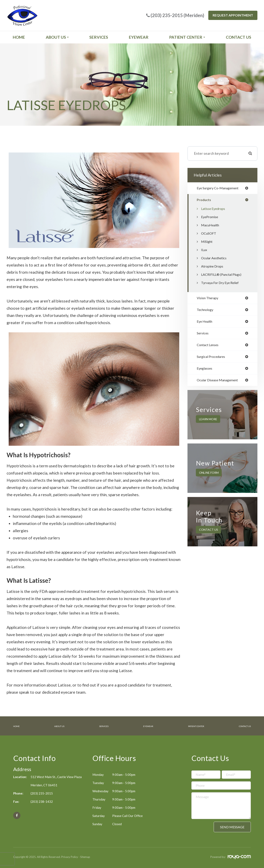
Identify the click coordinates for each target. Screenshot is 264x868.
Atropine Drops (214, 267)
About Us (58, 726)
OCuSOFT (209, 234)
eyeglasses (206, 371)
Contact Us (239, 37)
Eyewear (139, 37)
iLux (204, 250)
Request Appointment (233, 15)
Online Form (209, 476)
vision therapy (209, 299)
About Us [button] (57, 37)
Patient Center (191, 726)
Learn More (208, 422)
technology (206, 311)
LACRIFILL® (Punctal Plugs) (223, 275)
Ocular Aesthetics (216, 259)
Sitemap (85, 856)
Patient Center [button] (187, 37)
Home (19, 37)
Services (99, 37)
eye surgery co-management (221, 188)
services (204, 335)
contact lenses (209, 347)
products (204, 200)
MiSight (207, 242)
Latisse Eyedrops (215, 209)
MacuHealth (211, 226)
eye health (206, 323)
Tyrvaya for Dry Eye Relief (222, 283)
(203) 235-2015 (42, 793)
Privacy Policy (70, 856)
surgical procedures (213, 359)
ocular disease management (220, 383)
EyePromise (211, 217)
